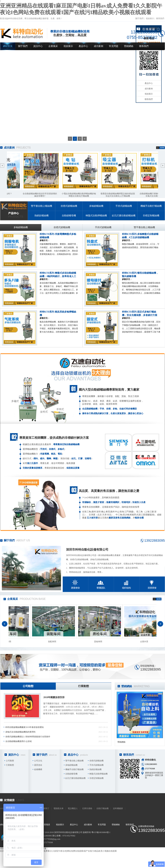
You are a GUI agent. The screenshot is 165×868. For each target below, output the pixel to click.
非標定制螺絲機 (151, 216)
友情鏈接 (9, 800)
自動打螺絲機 (102, 808)
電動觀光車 (58, 808)
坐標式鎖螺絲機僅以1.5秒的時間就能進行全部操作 (28, 737)
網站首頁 (8, 46)
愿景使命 (38, 765)
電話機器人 (73, 808)
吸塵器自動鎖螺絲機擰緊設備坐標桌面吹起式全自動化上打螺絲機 (118, 195)
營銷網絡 (129, 46)
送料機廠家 (118, 808)
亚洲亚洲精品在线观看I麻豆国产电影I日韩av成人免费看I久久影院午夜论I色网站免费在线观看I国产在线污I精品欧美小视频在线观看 (58, 851)
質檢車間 (99, 642)
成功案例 (98, 46)
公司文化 (38, 761)
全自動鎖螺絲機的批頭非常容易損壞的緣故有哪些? (40, 195)
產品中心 (83, 46)
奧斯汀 (46, 808)
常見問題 (114, 46)
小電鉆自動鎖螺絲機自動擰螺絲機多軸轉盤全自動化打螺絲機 (79, 195)
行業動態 (84, 686)
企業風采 (53, 46)
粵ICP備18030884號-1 (101, 832)
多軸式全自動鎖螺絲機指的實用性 (20, 732)
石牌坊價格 (87, 808)
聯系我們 (160, 19)
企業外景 (145, 642)
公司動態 (28, 686)
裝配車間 (53, 642)
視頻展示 (150, 19)
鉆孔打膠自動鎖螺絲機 (124, 216)
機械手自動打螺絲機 (151, 206)
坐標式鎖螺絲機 (69, 206)
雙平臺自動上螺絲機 (42, 206)
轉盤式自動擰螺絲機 (96, 216)
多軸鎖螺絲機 (96, 206)
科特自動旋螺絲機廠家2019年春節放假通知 (25, 727)
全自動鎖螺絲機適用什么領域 (18, 741)
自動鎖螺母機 (69, 216)
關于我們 (139, 19)
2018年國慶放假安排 (54, 697)
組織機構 (38, 769)
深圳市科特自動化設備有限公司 (87, 550)
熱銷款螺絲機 (42, 216)
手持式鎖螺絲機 (124, 206)
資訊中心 (38, 46)
